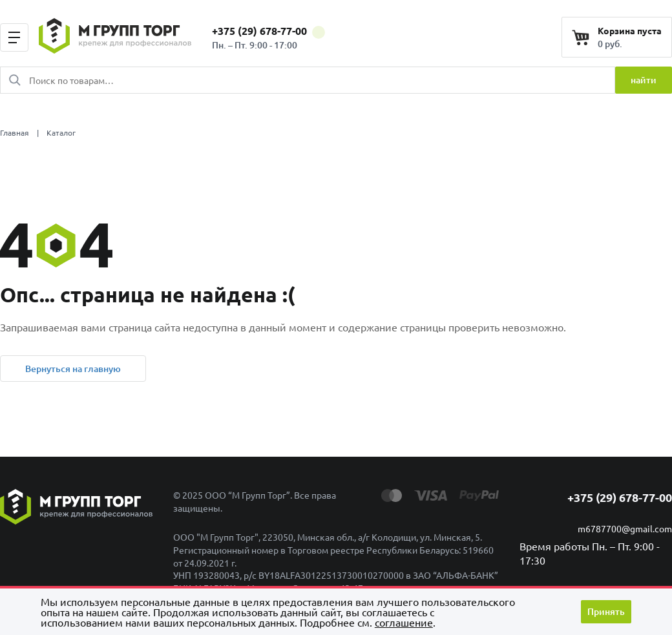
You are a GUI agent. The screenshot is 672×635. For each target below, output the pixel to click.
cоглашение (404, 622)
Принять (606, 611)
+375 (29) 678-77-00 (268, 31)
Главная (15, 132)
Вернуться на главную (73, 369)
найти (644, 80)
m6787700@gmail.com (625, 528)
